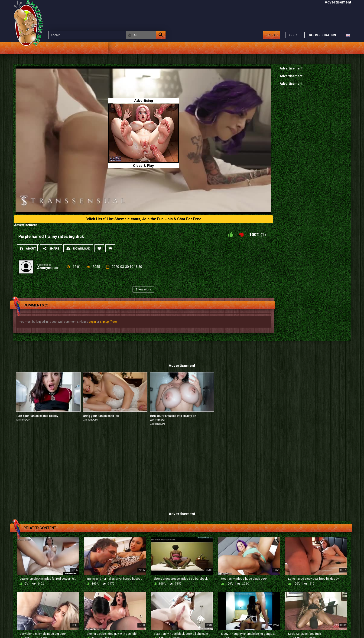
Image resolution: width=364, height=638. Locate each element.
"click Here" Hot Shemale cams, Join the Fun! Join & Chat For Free (144, 219)
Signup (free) (108, 322)
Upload (272, 35)
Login (92, 322)
